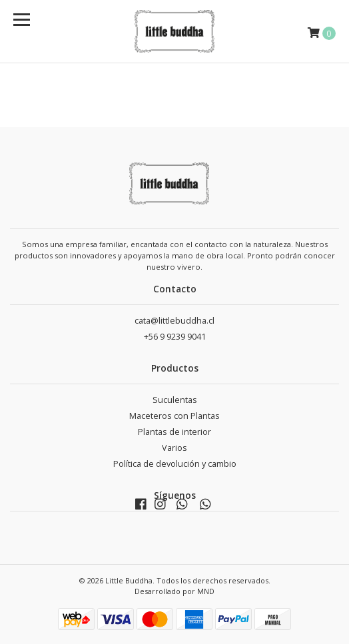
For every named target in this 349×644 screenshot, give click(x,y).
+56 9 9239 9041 (175, 337)
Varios (174, 448)
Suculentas (175, 400)
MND (206, 591)
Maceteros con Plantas (174, 416)
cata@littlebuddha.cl (174, 321)
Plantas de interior (174, 432)
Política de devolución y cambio (175, 464)
